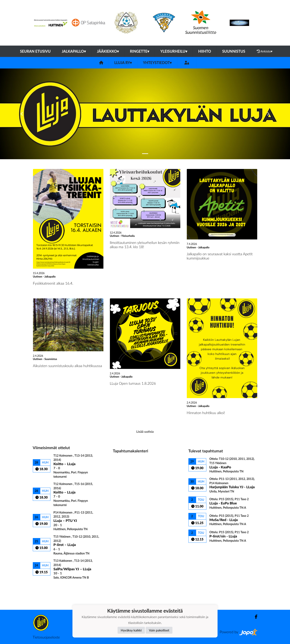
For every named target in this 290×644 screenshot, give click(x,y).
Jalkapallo (74, 51)
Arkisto (265, 51)
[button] (22, 114)
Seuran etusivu (35, 51)
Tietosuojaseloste (46, 637)
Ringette (140, 51)
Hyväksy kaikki (131, 630)
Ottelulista (43, 586)
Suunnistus (234, 51)
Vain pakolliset (159, 630)
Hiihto (205, 51)
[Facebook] (254, 617)
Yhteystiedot (157, 63)
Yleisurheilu (174, 51)
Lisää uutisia (145, 431)
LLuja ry (123, 63)
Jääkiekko (108, 51)
